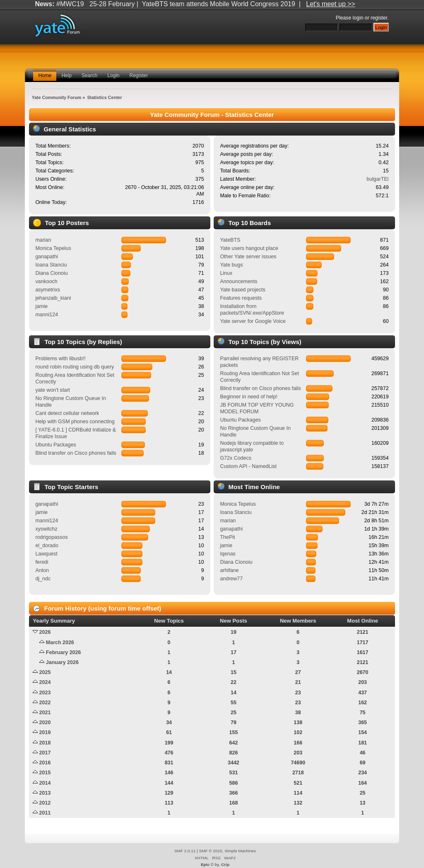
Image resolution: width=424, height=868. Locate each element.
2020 (45, 723)
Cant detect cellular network (67, 413)
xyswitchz (46, 529)
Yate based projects (242, 290)
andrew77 (231, 579)
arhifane (229, 570)
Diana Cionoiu (51, 273)
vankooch (46, 281)
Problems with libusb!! (60, 359)
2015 (45, 773)
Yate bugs (231, 265)
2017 (45, 753)
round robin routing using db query (75, 367)
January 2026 (62, 662)
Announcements (238, 281)
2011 (45, 813)
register (379, 18)
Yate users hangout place (249, 248)
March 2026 (60, 643)
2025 (45, 672)
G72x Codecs (236, 458)
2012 (45, 803)
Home (45, 75)
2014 (45, 783)
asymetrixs (48, 290)
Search (89, 75)
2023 (45, 693)
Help (66, 75)
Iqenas (228, 554)
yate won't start (52, 390)
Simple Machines (240, 851)
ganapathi (47, 257)
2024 (45, 682)
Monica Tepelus (53, 248)
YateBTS (230, 240)
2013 (45, 793)
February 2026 (64, 652)
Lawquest (46, 554)
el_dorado (47, 546)
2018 (45, 743)
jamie (41, 306)
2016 (45, 763)
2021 (45, 713)
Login (113, 75)
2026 (45, 632)
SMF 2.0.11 (185, 851)
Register (139, 75)
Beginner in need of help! (249, 397)
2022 (45, 703)
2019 (45, 732)
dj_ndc (43, 579)
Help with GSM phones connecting (75, 422)
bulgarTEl (377, 179)
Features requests (241, 298)
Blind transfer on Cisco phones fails (76, 453)
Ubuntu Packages (55, 445)
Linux (226, 273)
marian (43, 240)
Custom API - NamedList (248, 466)
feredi (42, 562)
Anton (42, 570)
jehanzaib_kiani (53, 298)
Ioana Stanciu (51, 265)
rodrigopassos (51, 537)
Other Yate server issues (248, 257)
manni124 (47, 315)
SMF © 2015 (211, 851)
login (358, 18)
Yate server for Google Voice (253, 321)
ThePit (227, 537)
